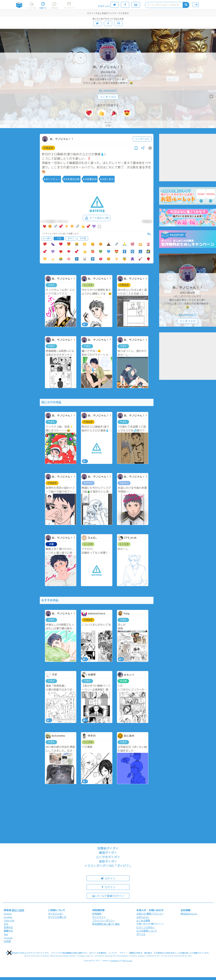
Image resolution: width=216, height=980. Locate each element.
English (8, 914)
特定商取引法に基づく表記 (106, 924)
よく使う (47, 238)
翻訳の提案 (18, 910)
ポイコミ (141, 934)
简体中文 (8, 927)
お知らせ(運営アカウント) (150, 914)
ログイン (108, 878)
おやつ (71, 238)
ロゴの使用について (147, 931)
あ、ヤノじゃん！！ (108, 67)
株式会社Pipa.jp (189, 914)
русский (8, 938)
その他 (83, 238)
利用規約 (97, 914)
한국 (6, 924)
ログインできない (146, 927)
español (8, 917)
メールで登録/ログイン (108, 896)
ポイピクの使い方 (57, 917)
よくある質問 (143, 920)
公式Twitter (143, 917)
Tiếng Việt (9, 920)
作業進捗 (48, 148)
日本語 (7, 941)
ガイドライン (99, 917)
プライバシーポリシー (104, 920)
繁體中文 (8, 931)
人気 (59, 238)
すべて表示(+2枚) (97, 218)
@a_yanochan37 (108, 90)
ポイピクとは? (56, 914)
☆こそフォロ (108, 97)
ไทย (6, 934)
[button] (9, 953)
